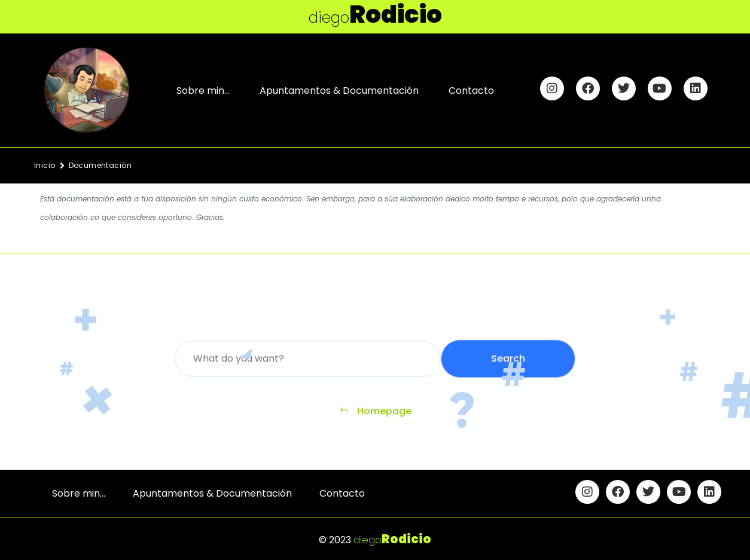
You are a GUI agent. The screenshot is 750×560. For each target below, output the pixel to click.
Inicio (45, 165)
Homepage (375, 415)
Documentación (100, 165)
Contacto (471, 91)
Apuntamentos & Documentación (339, 91)
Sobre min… (203, 91)
